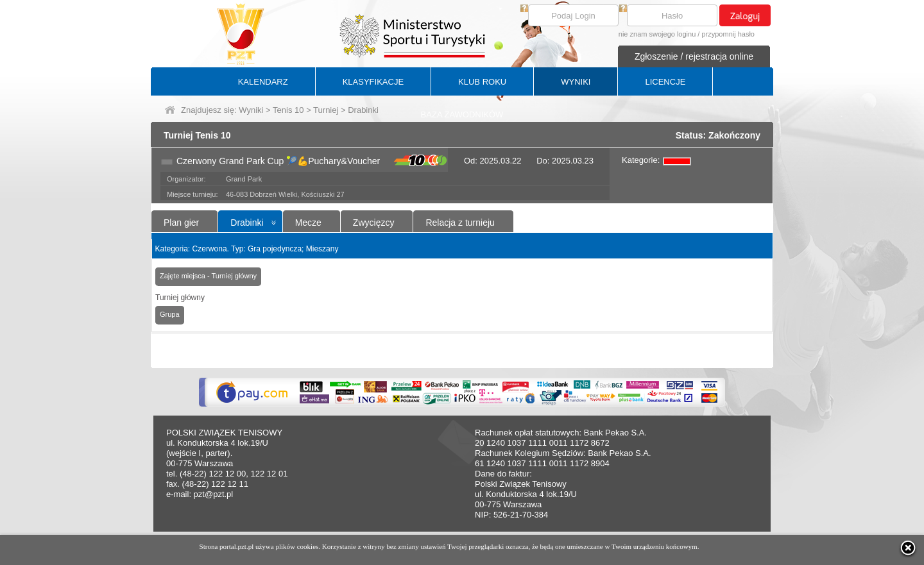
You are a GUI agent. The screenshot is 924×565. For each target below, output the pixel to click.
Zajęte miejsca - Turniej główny (208, 276)
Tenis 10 (288, 110)
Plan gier (181, 223)
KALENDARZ (263, 82)
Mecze (308, 223)
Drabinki (247, 223)
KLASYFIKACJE (373, 82)
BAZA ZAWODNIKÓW (462, 114)
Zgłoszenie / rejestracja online (694, 56)
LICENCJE (665, 82)
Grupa (170, 314)
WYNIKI (576, 82)
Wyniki (251, 110)
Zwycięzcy (374, 223)
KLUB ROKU (482, 82)
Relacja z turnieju (460, 223)
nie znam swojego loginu (657, 34)
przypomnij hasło (728, 34)
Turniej (326, 110)
